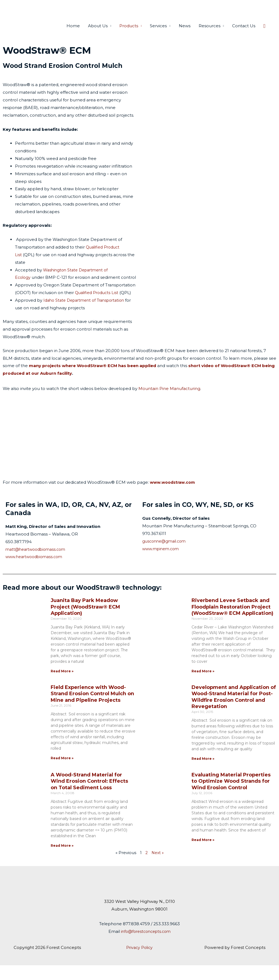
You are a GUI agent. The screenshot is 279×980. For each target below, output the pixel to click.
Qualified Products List (98, 307)
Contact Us (244, 33)
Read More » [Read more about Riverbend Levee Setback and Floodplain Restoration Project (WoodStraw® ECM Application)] (203, 686)
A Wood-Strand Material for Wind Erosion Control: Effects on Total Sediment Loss (89, 796)
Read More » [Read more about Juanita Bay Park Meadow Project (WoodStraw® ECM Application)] (62, 686)
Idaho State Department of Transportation (87, 315)
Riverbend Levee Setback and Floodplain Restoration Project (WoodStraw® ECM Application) (232, 621)
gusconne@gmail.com (166, 556)
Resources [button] (210, 33)
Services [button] (158, 33)
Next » (158, 867)
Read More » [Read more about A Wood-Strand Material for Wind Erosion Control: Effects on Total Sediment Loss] (62, 860)
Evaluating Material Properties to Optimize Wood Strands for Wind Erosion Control (231, 796)
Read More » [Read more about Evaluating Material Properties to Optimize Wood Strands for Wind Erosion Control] (203, 854)
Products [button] (129, 33)
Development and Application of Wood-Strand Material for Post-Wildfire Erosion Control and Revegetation (234, 711)
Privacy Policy (139, 962)
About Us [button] (98, 33)
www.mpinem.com (162, 563)
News (185, 33)
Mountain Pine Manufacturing (169, 403)
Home (73, 33)
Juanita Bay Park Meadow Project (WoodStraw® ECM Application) (85, 621)
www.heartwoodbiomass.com (36, 571)
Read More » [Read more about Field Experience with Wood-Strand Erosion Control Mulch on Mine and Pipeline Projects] (62, 772)
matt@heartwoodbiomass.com (38, 564)
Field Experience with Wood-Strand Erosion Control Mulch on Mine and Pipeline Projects (92, 708)
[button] (264, 33)
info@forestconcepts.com (146, 946)
